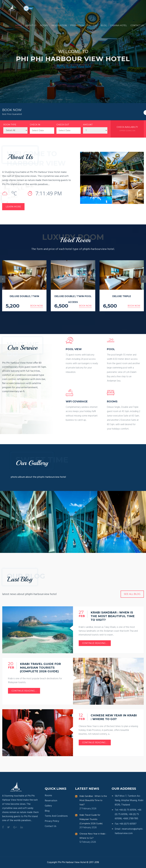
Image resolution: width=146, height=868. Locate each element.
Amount (88, 125)
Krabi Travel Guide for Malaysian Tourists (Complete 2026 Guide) (91, 819)
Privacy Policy (52, 821)
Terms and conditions (56, 816)
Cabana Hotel (119, 25)
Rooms (44, 25)
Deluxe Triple (122, 296)
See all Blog (132, 594)
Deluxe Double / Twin (24, 296)
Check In (35, 125)
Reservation (59, 25)
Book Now (37, 306)
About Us (31, 25)
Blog (104, 25)
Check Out (63, 125)
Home (19, 25)
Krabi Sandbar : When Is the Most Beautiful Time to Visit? (93, 800)
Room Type (10, 125)
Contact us (137, 25)
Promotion (77, 25)
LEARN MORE (13, 207)
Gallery (92, 25)
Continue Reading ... (95, 643)
